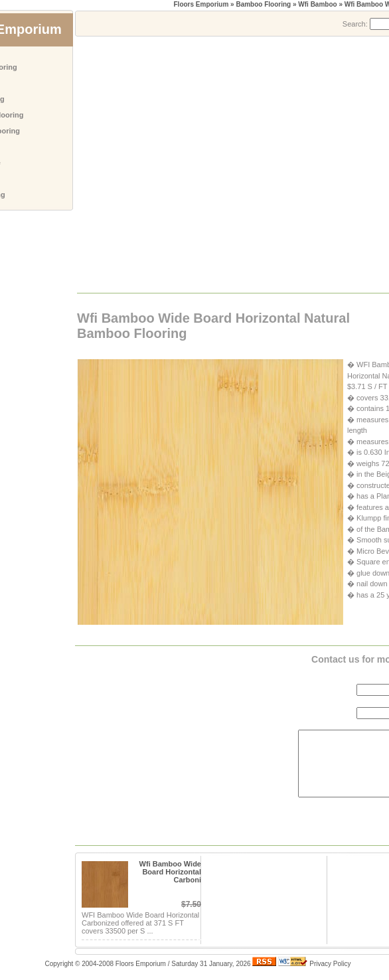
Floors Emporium (201, 4)
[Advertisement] (124, 164)
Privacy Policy (330, 964)
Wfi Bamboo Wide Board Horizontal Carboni (170, 872)
